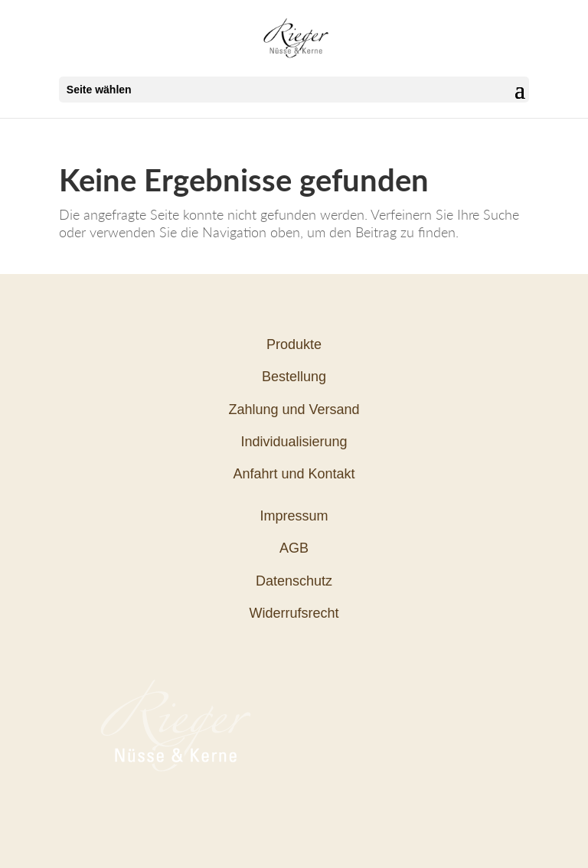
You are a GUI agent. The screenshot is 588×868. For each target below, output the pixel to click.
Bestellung (294, 377)
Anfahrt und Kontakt (294, 474)
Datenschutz (294, 581)
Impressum (294, 516)
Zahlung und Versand (294, 410)
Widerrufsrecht (294, 613)
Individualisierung (294, 442)
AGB (294, 548)
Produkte (294, 344)
